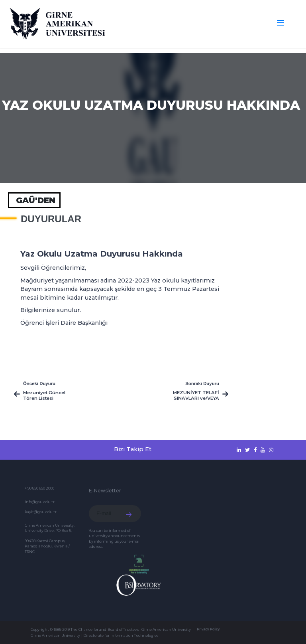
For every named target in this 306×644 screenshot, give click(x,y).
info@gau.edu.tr (40, 502)
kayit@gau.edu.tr (41, 512)
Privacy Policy (208, 629)
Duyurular (51, 219)
